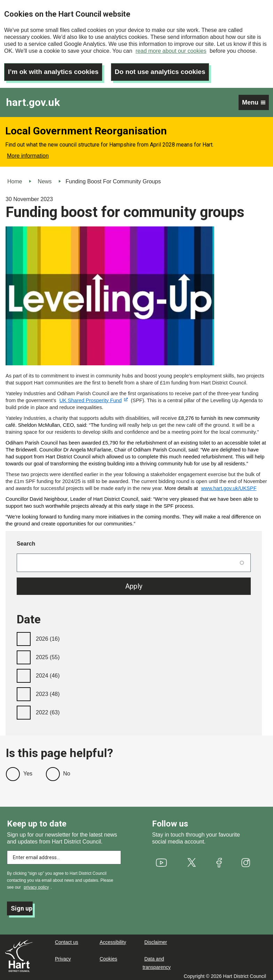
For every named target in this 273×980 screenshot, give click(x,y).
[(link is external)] (94, 397)
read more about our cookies (171, 51)
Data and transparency (157, 960)
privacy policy (36, 884)
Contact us (67, 939)
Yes (28, 770)
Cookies (108, 956)
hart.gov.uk (33, 99)
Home (15, 178)
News (45, 178)
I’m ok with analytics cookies (56, 69)
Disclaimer (156, 939)
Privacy (63, 956)
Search (26, 541)
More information (28, 153)
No (67, 770)
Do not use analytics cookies (167, 69)
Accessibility (113, 939)
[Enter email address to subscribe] (64, 854)
